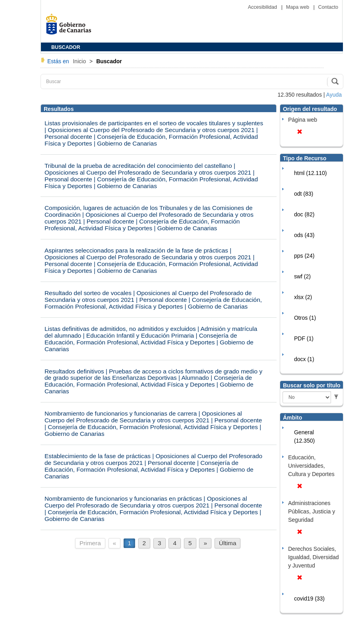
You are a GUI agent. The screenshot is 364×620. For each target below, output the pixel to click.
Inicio (80, 61)
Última (228, 543)
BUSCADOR (66, 47)
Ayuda (334, 95)
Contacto (328, 7)
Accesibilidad (263, 7)
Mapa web (298, 7)
